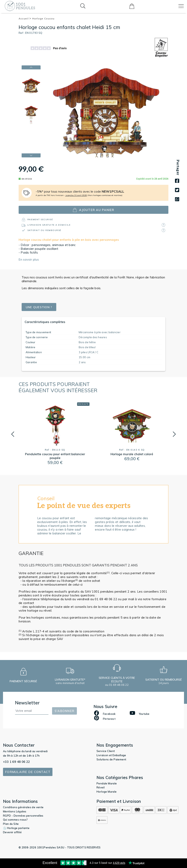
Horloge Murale (107, 792)
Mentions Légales (15, 811)
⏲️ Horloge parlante (16, 828)
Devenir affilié (12, 832)
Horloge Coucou (43, 18)
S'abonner (64, 711)
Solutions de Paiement (111, 759)
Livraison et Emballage (111, 755)
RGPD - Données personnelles (23, 816)
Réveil (101, 787)
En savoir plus (29, 259)
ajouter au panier (93, 210)
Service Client (106, 751)
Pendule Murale (107, 783)
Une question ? (40, 307)
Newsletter (27, 703)
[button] (13, 434)
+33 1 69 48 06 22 (17, 762)
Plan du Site (11, 824)
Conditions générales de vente (23, 807)
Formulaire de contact (28, 772)
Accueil (25, 18)
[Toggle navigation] (181, 6)
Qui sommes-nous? (15, 820)
